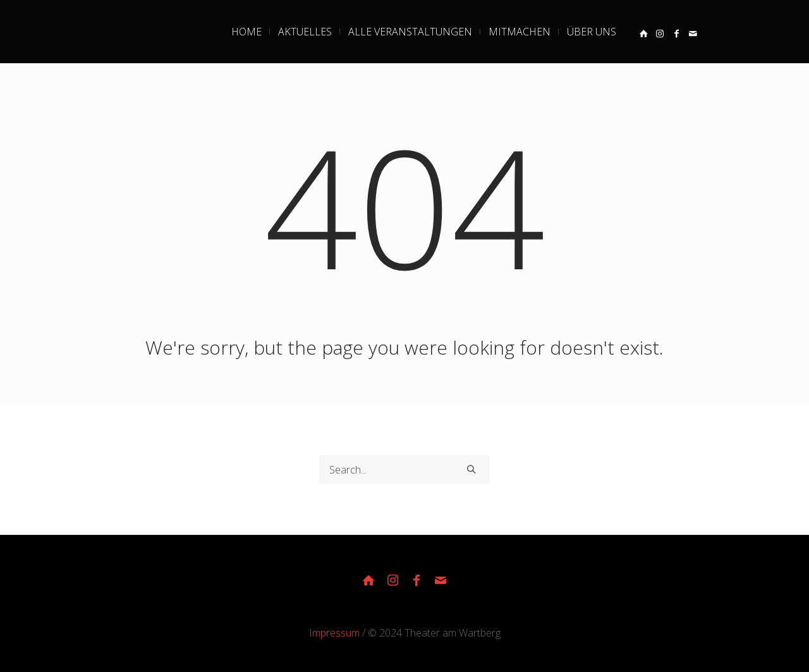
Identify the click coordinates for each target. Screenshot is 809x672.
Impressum (334, 633)
